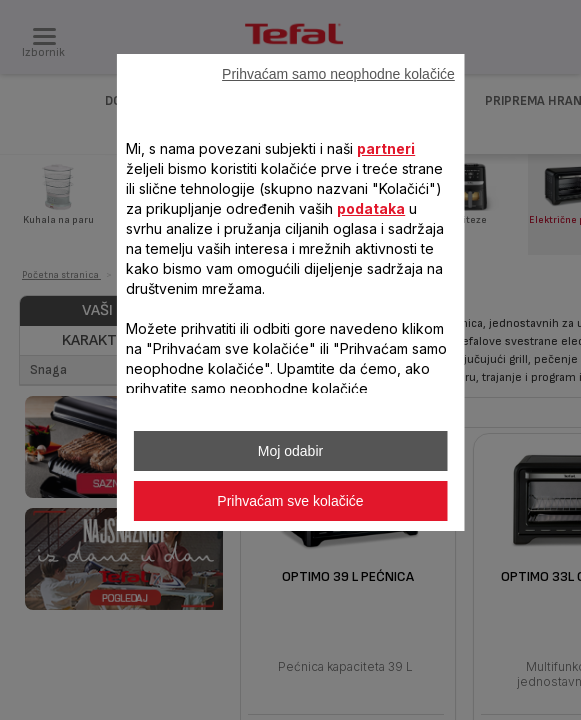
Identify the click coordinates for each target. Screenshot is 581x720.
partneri (386, 148)
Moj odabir (290, 451)
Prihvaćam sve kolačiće (290, 501)
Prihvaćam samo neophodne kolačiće (338, 74)
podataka (371, 208)
